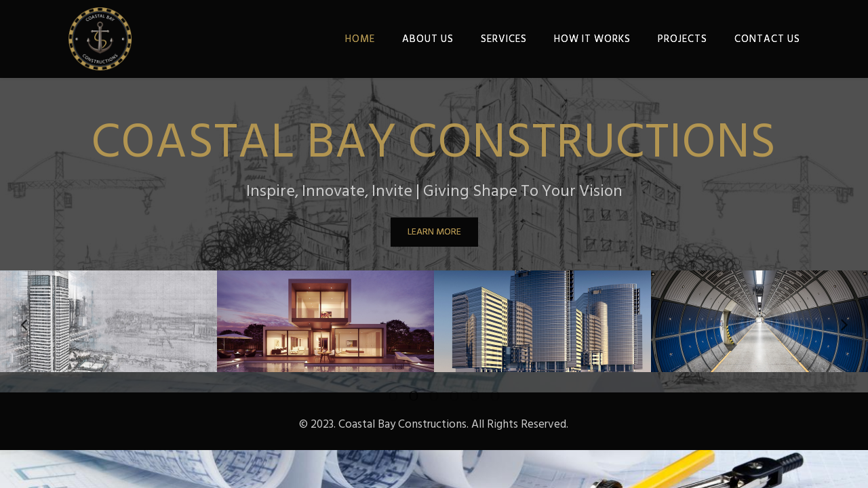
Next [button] (844, 321)
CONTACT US (767, 39)
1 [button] (383, 396)
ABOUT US (428, 39)
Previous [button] (24, 321)
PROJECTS (683, 39)
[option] (108, 321)
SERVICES (504, 39)
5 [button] (465, 396)
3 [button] (424, 396)
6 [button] (485, 396)
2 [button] (403, 396)
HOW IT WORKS (592, 39)
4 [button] (444, 396)
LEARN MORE (434, 231)
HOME (360, 39)
